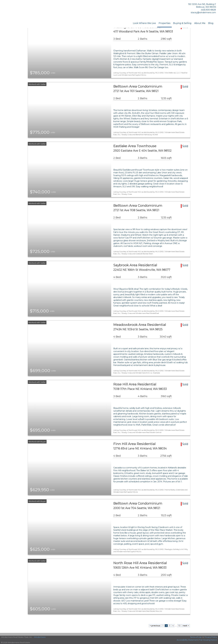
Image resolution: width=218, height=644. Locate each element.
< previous (155, 626)
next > (186, 626)
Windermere (40, 637)
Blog (211, 23)
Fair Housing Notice (208, 640)
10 (179, 626)
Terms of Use (196, 637)
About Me (200, 23)
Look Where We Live (144, 23)
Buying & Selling (182, 23)
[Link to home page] (17, 9)
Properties (164, 23)
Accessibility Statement (187, 640)
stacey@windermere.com (203, 13)
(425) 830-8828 (208, 10)
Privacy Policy (211, 637)
